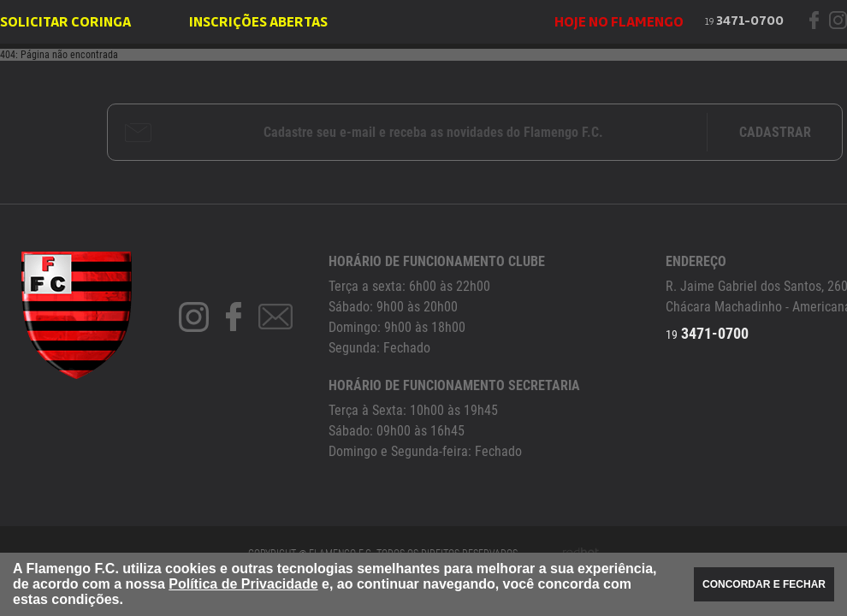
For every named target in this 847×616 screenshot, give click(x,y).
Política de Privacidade (243, 584)
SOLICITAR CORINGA (65, 22)
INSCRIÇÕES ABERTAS (258, 22)
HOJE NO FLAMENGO (619, 22)
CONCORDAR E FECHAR (764, 584)
